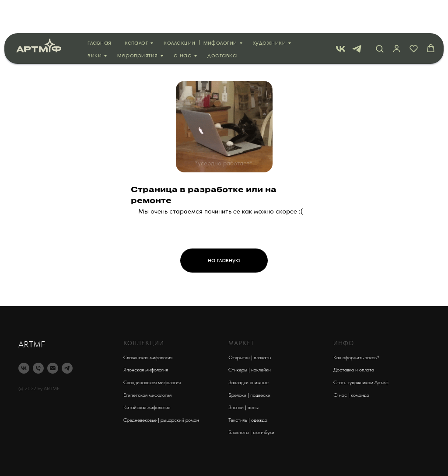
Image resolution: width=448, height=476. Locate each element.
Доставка (222, 23)
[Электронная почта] (53, 368)
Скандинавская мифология (152, 382)
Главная (100, 10)
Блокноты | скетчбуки (251, 432)
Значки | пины (243, 407)
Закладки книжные (248, 382)
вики (94, 23)
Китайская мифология (147, 407)
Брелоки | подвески (249, 395)
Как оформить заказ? (356, 357)
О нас (183, 23)
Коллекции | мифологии (200, 10)
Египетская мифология (147, 395)
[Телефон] (38, 368)
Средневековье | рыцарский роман (161, 420)
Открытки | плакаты (250, 357)
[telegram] (357, 16)
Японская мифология (146, 370)
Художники (269, 10)
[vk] (341, 16)
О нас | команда (351, 395)
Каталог (136, 10)
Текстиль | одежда (248, 420)
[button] (380, 15)
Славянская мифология (148, 357)
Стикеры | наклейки (250, 370)
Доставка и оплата (354, 370)
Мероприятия (138, 23)
